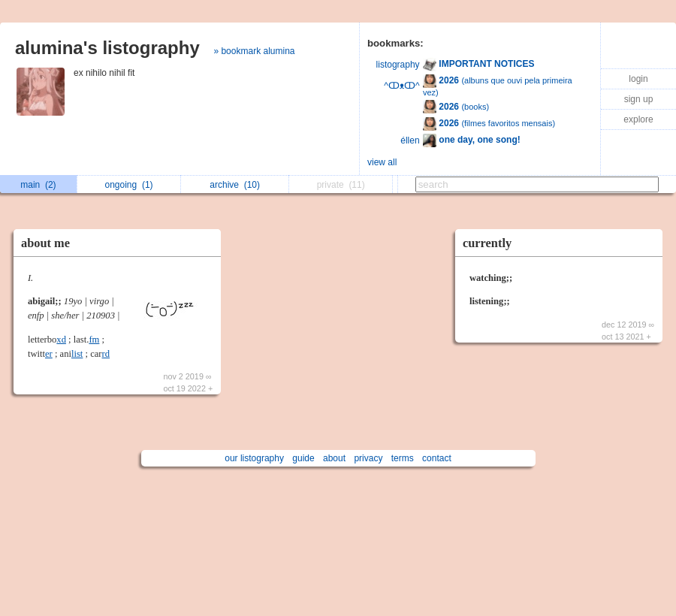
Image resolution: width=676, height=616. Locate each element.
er (49, 354)
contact (437, 458)
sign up (639, 99)
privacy (368, 458)
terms (403, 458)
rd (106, 354)
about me (45, 243)
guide (303, 458)
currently (487, 243)
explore (638, 119)
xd (61, 340)
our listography (254, 458)
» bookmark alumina (254, 51)
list (77, 354)
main (38, 185)
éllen (410, 140)
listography (398, 65)
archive (235, 185)
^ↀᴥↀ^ (401, 86)
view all (382, 162)
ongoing (129, 185)
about (334, 458)
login (638, 79)
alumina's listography (107, 48)
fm (94, 340)
